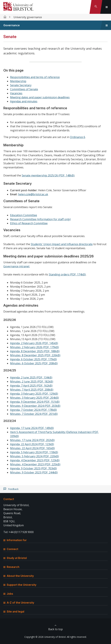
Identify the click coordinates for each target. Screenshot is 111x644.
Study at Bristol (15, 558)
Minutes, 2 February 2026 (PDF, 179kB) (34, 347)
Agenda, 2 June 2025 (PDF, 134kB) (31, 377)
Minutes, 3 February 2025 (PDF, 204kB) (34, 398)
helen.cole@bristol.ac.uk (33, 194)
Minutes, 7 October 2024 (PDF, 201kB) (34, 414)
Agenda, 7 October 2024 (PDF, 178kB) (33, 410)
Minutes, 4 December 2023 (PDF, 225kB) (35, 464)
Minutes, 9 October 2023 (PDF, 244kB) (34, 472)
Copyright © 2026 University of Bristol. (45, 637)
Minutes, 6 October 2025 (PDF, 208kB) (34, 363)
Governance (12, 25)
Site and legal (14, 612)
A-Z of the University (19, 603)
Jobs (8, 594)
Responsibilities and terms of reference (35, 77)
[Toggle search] (96, 7)
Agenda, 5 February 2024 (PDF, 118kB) (34, 452)
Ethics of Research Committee (29, 223)
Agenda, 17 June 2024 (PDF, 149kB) (32, 428)
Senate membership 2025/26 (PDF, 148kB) (48, 175)
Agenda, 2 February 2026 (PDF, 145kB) (34, 343)
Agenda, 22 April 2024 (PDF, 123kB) (32, 444)
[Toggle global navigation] (107, 7)
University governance (28, 17)
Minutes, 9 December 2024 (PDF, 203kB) (35, 406)
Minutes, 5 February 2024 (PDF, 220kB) (34, 456)
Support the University (20, 585)
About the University (19, 576)
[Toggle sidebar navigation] (107, 25)
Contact (9, 499)
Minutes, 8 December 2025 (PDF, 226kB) (35, 355)
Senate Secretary (21, 85)
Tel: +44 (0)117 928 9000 (18, 532)
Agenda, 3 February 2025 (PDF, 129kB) (34, 394)
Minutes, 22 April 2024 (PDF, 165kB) (32, 448)
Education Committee (24, 215)
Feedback (13, 489)
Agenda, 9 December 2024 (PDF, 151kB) (35, 402)
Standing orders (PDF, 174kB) (67, 274)
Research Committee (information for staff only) (40, 219)
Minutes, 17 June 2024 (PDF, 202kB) (32, 440)
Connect (11, 549)
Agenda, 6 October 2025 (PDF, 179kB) (33, 359)
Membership (18, 81)
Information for (15, 540)
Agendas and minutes (24, 101)
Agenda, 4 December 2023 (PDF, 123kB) (35, 460)
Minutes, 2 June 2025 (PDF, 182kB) (32, 382)
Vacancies (16, 93)
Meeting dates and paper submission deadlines (40, 97)
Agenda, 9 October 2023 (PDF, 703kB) (33, 468)
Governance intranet (16, 266)
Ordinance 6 (78, 137)
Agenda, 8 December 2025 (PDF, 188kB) (35, 351)
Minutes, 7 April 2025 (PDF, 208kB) (32, 390)
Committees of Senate (24, 89)
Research (11, 567)
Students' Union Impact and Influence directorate (62, 244)
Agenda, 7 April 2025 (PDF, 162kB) (31, 386)
